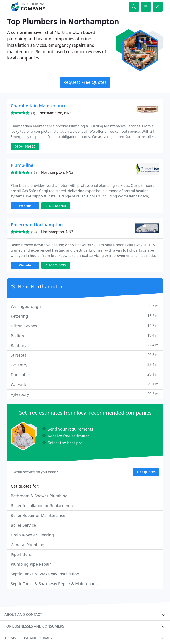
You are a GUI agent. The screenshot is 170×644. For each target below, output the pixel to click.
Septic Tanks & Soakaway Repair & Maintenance (55, 584)
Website (25, 206)
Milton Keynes (85, 326)
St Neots (85, 355)
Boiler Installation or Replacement (42, 506)
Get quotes (146, 472)
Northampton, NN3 (55, 113)
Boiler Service (23, 525)
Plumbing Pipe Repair (31, 564)
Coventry (85, 365)
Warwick (85, 384)
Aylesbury (85, 394)
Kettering (85, 316)
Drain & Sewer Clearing (32, 535)
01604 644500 (56, 206)
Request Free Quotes (85, 82)
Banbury (85, 345)
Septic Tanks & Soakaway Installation (45, 574)
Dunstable (85, 375)
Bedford (85, 336)
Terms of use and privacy (29, 638)
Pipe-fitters (21, 554)
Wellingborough (85, 306)
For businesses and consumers (34, 626)
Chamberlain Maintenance (39, 106)
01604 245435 (56, 265)
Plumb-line (22, 165)
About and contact (23, 614)
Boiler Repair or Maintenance (38, 515)
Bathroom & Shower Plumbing (39, 496)
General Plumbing (27, 545)
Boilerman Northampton (37, 225)
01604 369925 (25, 146)
